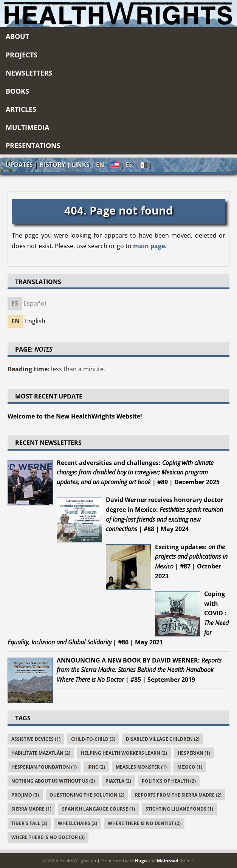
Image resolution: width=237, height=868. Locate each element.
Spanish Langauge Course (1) (98, 809)
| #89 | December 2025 (138, 472)
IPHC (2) (96, 767)
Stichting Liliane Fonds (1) (179, 809)
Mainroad (168, 861)
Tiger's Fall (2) (29, 823)
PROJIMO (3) (25, 795)
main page (149, 246)
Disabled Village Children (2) (163, 739)
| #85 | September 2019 (139, 670)
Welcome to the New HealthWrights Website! (75, 416)
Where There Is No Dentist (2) (144, 823)
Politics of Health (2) (169, 781)
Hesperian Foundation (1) (44, 767)
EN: (108, 165)
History (52, 165)
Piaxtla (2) (118, 781)
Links (81, 165)
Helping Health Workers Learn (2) (124, 753)
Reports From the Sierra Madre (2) (178, 795)
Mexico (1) (190, 767)
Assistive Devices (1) (36, 739)
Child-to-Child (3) (93, 739)
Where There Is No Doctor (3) (48, 837)
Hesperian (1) (194, 753)
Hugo (141, 861)
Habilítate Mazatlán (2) (41, 753)
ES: (136, 165)
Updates (19, 165)
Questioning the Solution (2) (87, 795)
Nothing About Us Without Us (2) (53, 781)
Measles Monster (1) (141, 767)
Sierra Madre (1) (31, 809)
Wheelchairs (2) (77, 823)
